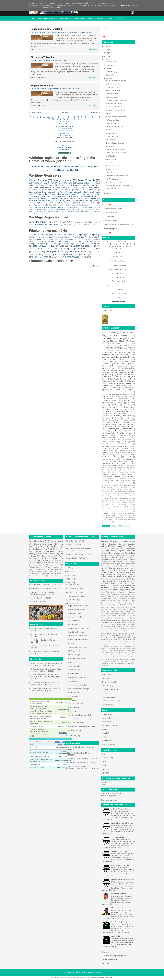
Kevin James (109, 385)
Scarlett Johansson (108, 577)
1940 (89, 235)
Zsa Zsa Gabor (105, 666)
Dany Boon (55, 167)
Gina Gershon (127, 646)
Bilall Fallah (91, 209)
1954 (37, 239)
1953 (31, 239)
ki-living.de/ (63, 726)
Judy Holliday (126, 601)
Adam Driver (131, 492)
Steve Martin (108, 355)
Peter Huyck (80, 212)
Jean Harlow (57, 574)
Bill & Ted (105, 678)
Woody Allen (37, 167)
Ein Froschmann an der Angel (116, 153)
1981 (76, 244)
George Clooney (116, 392)
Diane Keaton (46, 574)
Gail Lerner (90, 225)
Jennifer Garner (124, 562)
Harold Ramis (71, 198)
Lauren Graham (119, 655)
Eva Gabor (107, 646)
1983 (91, 244)
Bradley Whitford (117, 470)
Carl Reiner (49, 183)
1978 (57, 244)
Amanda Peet (130, 612)
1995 (49, 249)
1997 (64, 249)
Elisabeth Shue (128, 642)
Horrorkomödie (107, 722)
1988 (62, 246)
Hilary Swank (124, 648)
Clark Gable (128, 444)
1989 (70, 246)
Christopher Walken (117, 372)
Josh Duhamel (127, 429)
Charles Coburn (125, 498)
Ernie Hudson (109, 448)
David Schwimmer (107, 505)
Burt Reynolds (130, 388)
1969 (67, 241)
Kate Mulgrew (119, 653)
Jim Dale (123, 357)
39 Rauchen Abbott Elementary (77, 762)
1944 (44, 237)
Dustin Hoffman (130, 446)
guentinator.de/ (63, 710)
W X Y (68, 119)
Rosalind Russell (129, 609)
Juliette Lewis (111, 603)
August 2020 (73, 600)
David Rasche (130, 472)
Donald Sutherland (126, 474)
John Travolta (115, 416)
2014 (85, 255)
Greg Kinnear (107, 394)
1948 (70, 237)
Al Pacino (117, 494)
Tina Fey (113, 612)
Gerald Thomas (38, 180)
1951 (89, 237)
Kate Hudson (127, 588)
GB (103, 762)
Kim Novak (127, 653)
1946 (57, 237)
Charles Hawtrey (36, 549)
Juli (107, 78)
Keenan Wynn (121, 377)
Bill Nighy (116, 422)
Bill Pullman (131, 381)
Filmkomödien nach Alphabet (46, 18)
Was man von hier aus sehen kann (78, 548)
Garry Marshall (65, 183)
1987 (53, 246)
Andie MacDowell (107, 614)
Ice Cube (129, 411)
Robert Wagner (126, 433)
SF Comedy (109, 18)
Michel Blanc (113, 487)
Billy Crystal (120, 407)
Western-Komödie (108, 744)
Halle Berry (108, 648)
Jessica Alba (109, 627)
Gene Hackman (123, 448)
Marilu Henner (118, 633)
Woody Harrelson (119, 437)
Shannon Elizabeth (124, 637)
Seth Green (115, 405)
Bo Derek (131, 614)
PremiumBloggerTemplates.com (91, 977)
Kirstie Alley (118, 572)
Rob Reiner (59, 170)
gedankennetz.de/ (63, 702)
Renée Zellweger (107, 609)
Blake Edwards (87, 180)
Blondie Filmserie (108, 682)
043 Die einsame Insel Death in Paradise (45, 646)
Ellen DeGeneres (111, 644)
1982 (83, 244)
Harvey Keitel (113, 450)
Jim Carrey (120, 383)
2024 (106, 46)
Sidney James (108, 520)
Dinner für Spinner (119, 894)
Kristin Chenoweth (129, 629)
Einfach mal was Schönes (75, 554)
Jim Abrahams (59, 196)
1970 (73, 241)
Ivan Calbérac (94, 205)
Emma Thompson (122, 644)
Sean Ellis (89, 212)
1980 (70, 244)
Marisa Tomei (125, 557)
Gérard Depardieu (121, 394)
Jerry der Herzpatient (113, 189)
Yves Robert (60, 192)
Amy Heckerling (38, 222)
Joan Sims (129, 541)
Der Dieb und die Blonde (114, 127)
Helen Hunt (116, 648)
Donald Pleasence (110, 474)
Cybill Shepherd (119, 642)
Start (33, 18)
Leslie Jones (105, 631)
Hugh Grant (119, 411)
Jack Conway (121, 427)
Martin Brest (33, 207)
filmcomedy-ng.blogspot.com (111, 796)
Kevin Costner (116, 513)
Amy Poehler (120, 592)
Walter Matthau (107, 381)
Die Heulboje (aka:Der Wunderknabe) (119, 186)
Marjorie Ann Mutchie (36, 569)
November (110, 65)
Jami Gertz (132, 648)
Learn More (125, 5)
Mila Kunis (110, 592)
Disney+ (65, 145)
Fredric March (130, 424)
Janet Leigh (123, 598)
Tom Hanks (59, 563)
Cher (127, 616)
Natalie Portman (129, 633)
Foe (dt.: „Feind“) (36, 598)
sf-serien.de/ (63, 745)
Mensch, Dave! (117, 908)
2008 (31, 255)
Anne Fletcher (80, 225)
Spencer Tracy (114, 420)
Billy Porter (91, 207)
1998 (71, 249)
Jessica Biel (131, 598)
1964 (31, 241)
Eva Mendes (131, 620)
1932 (41, 235)
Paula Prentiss (109, 607)
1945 (51, 237)
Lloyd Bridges (107, 431)
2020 (61, 257)
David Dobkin (61, 205)
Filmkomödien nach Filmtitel (64, 131)
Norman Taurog (86, 194)
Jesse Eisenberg (121, 479)
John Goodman (127, 453)
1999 (80, 249)
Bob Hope (124, 442)
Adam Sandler (129, 346)
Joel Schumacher (40, 212)
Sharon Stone (115, 661)
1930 (30, 235)
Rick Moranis (107, 418)
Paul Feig (53, 203)
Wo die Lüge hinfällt (119, 851)
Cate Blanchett (111, 583)
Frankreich (106, 758)
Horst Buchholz (115, 507)
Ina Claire (108, 625)
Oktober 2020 (74, 592)
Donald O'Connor (37, 60)
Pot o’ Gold (109, 130)
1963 (32, 32)
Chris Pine (115, 500)
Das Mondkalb (111, 159)
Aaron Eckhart (121, 492)
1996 (56, 249)
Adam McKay (87, 192)
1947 (63, 237)
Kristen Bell (118, 629)
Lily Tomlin (131, 603)
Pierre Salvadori (57, 207)
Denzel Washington (122, 505)
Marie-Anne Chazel (107, 605)
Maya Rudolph (113, 566)
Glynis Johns (62, 32)
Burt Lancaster (113, 498)
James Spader (129, 509)
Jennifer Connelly (115, 650)
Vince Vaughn (127, 379)
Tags (114, 526)
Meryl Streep (125, 566)
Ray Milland (131, 459)
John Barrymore (114, 429)
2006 (83, 252)
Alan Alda (117, 440)
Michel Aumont (120, 431)
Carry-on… (106, 686)
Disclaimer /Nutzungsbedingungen (114, 956)
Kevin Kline (109, 403)
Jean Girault (95, 185)
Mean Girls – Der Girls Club (122, 823)
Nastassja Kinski (130, 657)
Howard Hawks (45, 196)
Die (48, 117)
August (109, 75)
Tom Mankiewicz (61, 209)
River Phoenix (108, 518)
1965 (40, 241)
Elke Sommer (113, 585)
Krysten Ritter (110, 655)
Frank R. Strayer (46, 185)
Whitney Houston (130, 663)
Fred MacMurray (118, 366)
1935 (58, 235)
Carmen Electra (106, 616)
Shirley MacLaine (128, 549)
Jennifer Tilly (117, 588)
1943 (38, 237)
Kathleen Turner (107, 572)
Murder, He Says (111, 123)
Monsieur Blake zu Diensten (123, 880)
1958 (32, 89)
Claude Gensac (34, 574)
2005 (72, 252)
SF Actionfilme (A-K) (64, 133)
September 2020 (75, 596)
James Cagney (107, 479)
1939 (83, 235)
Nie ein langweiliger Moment (115, 110)
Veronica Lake (121, 612)
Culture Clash (107, 714)
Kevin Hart (131, 383)
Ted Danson (115, 463)
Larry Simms (112, 346)
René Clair (109, 461)
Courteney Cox (124, 618)
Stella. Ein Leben (72, 541)
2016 (31, 257)
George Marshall (51, 32)
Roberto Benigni (119, 518)
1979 (64, 244)
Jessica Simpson (119, 627)
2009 (40, 255)
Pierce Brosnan (119, 459)
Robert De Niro (121, 418)
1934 (53, 235)
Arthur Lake (118, 335)
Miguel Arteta (41, 209)
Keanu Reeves (127, 483)
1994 (40, 249)
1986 (44, 246)
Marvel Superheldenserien (64, 126)
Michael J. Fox (128, 457)
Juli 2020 (72, 604)
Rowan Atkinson (130, 518)
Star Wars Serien (64, 124)
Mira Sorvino (121, 657)
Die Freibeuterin (111, 133)
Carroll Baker (110, 642)
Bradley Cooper (123, 496)
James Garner (114, 453)
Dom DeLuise (107, 411)
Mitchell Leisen (71, 194)
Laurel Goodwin (83, 32)
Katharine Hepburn (128, 555)
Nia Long (117, 575)
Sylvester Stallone (108, 492)
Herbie (104, 693)
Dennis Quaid (118, 446)
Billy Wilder (34, 183)
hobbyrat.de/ (63, 717)
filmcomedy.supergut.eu (109, 800)
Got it (134, 5)
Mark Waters (48, 192)
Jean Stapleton (117, 625)
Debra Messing (111, 620)
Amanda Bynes (115, 579)
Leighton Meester (121, 603)
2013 (76, 255)
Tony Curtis (106, 422)
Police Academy (107, 697)
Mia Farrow (51, 576)
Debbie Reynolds (40, 89)
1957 (56, 239)
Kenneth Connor (113, 348)
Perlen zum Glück (112, 136)
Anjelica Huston (124, 551)
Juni (108, 193)
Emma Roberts (121, 620)
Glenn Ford (58, 60)
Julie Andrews (42, 576)
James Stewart (122, 414)
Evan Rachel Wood (117, 646)
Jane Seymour (105, 650)
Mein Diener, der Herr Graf (115, 107)
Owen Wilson (35, 552)
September (110, 72)
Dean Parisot (93, 203)
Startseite (65, 112)
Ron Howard (34, 198)
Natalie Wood (105, 635)
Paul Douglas (63, 89)
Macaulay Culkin (121, 455)
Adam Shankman (65, 190)
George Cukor (83, 183)
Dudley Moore (106, 476)
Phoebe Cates (119, 607)
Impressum (48, 23)
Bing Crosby (112, 496)
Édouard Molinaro (74, 192)
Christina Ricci (110, 596)
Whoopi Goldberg (123, 577)
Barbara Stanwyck (120, 614)
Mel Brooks (74, 167)
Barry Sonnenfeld (65, 203)
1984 (98, 244)
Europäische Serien (64, 138)
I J (67, 117)
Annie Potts (125, 579)
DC (58, 129)
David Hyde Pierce (117, 472)
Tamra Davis (54, 225)
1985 (35, 246)
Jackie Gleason (72, 32)
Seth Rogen (114, 379)
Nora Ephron (59, 222)
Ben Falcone (46, 201)
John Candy (109, 375)
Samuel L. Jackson (109, 435)
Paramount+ (65, 149)
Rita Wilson (118, 609)
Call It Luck (109, 172)
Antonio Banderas (123, 468)
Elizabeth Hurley (129, 570)
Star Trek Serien (64, 122)
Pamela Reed (115, 635)
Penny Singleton (44, 544)
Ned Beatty (121, 515)
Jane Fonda (115, 598)
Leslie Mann (115, 557)
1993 (31, 249)
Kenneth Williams (112, 338)
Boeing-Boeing (111, 169)
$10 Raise (109, 163)
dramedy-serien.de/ (63, 742)
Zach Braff (81, 207)
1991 (87, 246)
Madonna (126, 631)
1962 (89, 239)
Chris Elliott (128, 409)
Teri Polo (109, 640)
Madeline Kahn (124, 564)
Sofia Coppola (68, 225)
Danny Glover (116, 502)
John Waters (51, 212)
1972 (88, 241)
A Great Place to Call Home (122, 809)
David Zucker (80, 190)
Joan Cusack (114, 549)
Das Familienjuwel (112, 179)
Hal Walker (109, 427)
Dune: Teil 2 (35, 602)
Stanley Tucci (127, 420)
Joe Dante (33, 203)
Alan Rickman (128, 440)
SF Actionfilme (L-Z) (64, 135)
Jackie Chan (124, 450)
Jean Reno (131, 372)
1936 (64, 235)
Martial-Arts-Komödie (109, 726)
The (54, 119)
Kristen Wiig (105, 557)
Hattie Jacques (108, 544)
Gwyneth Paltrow (106, 598)
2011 (57, 255)
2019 (54, 257)
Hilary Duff (109, 588)
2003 (49, 252)
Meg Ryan (117, 605)
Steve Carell (110, 370)
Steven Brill (45, 198)
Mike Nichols (57, 194)
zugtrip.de (63, 733)
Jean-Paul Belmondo (108, 511)
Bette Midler (111, 560)
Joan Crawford (130, 627)
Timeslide (104, 783)
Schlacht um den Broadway (115, 150)
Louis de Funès (108, 357)
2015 (94, 255)
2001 (98, 249)
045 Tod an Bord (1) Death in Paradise (44, 634)
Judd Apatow (71, 196)
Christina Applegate (114, 570)
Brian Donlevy (127, 422)
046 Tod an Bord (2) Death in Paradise (44, 628)
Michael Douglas (115, 457)
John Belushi (114, 481)
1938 (77, 235)
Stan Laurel (118, 520)
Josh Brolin (115, 483)
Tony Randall (73, 89)
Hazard (108, 113)
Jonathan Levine (48, 205)
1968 (59, 241)
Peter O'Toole (124, 487)
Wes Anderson (48, 190)
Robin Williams (122, 375)
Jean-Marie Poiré (35, 192)
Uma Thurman (127, 640)
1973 (96, 241)
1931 (36, 235)
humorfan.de (63, 722)
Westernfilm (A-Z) (111, 229)
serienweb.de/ (63, 767)
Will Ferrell (125, 355)
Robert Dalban (110, 433)
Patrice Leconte (44, 207)
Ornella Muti (122, 659)
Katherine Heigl (113, 564)
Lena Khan (44, 227)
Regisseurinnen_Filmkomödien (83, 18)
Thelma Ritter (117, 640)
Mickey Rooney (107, 459)
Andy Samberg (126, 494)
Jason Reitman (34, 205)
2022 (128, 18)
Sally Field (112, 637)
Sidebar (103, 785)
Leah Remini (128, 655)
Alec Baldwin (120, 381)
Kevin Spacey (124, 485)
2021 (69, 257)
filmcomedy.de (81, 972)
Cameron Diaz (125, 581)
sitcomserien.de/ (63, 748)
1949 (76, 237)
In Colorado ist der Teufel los (116, 100)
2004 (60, 252)
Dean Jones (118, 424)
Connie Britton (113, 618)
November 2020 (75, 589)
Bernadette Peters (118, 594)
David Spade (106, 446)
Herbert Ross (93, 190)
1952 (96, 237)
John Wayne (106, 513)
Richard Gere (122, 461)
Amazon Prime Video (65, 147)
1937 (71, 235)
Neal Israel (43, 203)
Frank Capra (71, 201)
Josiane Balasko (106, 601)
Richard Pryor (131, 515)
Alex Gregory (81, 209)
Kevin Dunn (131, 401)
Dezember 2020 (75, 585)
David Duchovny (128, 502)
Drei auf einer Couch (113, 166)
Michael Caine (127, 416)
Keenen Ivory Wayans (109, 485)
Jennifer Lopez (115, 555)
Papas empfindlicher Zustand (46, 29)
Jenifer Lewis (126, 625)
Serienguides (99, 18)
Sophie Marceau (124, 661)
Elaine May (92, 222)
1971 (81, 241)
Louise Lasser (113, 590)
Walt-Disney (106, 705)
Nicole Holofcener (37, 225)
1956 (50, 239)
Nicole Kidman (105, 659)
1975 (37, 244)
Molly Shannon (106, 575)
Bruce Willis (109, 383)
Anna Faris (122, 546)
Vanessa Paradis (120, 663)
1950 (83, 237)
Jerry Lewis (93, 167)
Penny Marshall (77, 222)
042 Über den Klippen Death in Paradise (45, 652)
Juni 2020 (72, 736)
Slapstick (105, 737)
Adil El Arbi (72, 209)
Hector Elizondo (119, 359)
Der (44, 117)
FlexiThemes (60, 977)
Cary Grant (122, 370)
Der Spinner (110, 146)
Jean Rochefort (108, 398)
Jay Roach (94, 198)
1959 (69, 239)
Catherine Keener (121, 560)
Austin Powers (107, 674)
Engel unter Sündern (42, 85)
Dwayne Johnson (122, 390)
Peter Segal (55, 188)
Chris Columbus (80, 203)
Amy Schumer (130, 592)
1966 (46, 241)
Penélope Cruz (125, 635)
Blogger (98, 972)
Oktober (109, 68)
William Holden (118, 466)
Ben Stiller (75, 170)
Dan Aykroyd (129, 348)
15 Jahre (69, 545)
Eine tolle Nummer (112, 94)
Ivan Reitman (79, 185)
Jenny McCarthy (126, 650)
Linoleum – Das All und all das (41, 588)
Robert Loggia (122, 403)
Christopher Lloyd (115, 444)
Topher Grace (106, 466)
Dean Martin (115, 350)
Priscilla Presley (130, 607)
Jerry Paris (82, 201)
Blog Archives (124, 526)
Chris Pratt (125, 500)
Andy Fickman (34, 201)
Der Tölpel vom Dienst (113, 182)
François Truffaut (57, 198)
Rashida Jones (105, 661)
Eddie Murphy (119, 341)
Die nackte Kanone (109, 689)
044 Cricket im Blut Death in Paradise (43, 640)
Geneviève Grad (129, 596)
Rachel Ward (131, 659)
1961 (82, 239)
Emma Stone (124, 585)
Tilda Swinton (113, 568)
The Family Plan (118, 837)
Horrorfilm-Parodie (108, 718)
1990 (78, 246)
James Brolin (118, 509)
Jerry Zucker (93, 201)
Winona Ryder (124, 568)
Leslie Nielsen (54, 567)
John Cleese (125, 481)
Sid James (117, 343)
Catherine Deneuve (118, 616)
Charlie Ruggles (40, 32)
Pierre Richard (124, 352)
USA (90, 32)
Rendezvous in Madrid (114, 91)
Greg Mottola (83, 205)
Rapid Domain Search (107, 977)
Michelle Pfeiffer (129, 572)
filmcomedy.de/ (63, 765)
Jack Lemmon (54, 565)
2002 (37, 252)
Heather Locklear (125, 622)
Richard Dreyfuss (116, 489)
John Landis (39, 188)
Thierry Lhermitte (127, 463)
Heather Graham (114, 622)
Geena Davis (105, 622)
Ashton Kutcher (116, 388)
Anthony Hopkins (107, 468)
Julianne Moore (110, 653)
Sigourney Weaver (109, 551)
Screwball (105, 733)
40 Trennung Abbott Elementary (77, 759)
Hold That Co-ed (111, 156)
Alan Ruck (129, 466)
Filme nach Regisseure (65, 18)
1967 (53, 241)
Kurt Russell (126, 513)
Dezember (110, 62)
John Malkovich (107, 455)
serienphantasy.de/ (63, 760)
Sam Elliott (129, 489)
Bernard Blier (107, 407)
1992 (96, 246)
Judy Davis (117, 601)
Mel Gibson (112, 515)
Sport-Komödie (107, 741)
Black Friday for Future (120, 865)
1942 (31, 237)
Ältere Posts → (95, 112)
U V (59, 119)
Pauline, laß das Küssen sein (116, 117)
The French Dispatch (120, 922)
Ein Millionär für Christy (114, 104)
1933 (47, 235)
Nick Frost (131, 431)
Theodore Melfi (70, 207)
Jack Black (128, 396)
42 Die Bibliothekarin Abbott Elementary (80, 747)
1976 (44, 244)
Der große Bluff (111, 140)
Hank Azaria (117, 476)
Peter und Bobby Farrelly (77, 188)
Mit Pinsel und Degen (113, 120)
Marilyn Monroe (125, 590)
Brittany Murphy (112, 581)
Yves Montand (108, 522)
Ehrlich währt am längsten (115, 143)
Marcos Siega (61, 212)
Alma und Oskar (72, 558)
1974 (31, 244)
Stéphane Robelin (130, 520)
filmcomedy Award (36, 23)
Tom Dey (50, 209)
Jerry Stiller (121, 511)
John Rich (130, 511)
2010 (48, 255)
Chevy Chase (115, 409)
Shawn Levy (63, 185)
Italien (104, 765)
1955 (44, 239)
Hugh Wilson (83, 198)
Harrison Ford (128, 476)
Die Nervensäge (111, 97)
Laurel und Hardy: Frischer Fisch (117, 176)
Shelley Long (105, 612)
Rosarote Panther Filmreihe (112, 701)
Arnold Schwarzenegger (110, 442)
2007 (94, 252)
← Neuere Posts (35, 112)
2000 (88, 249)
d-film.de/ (63, 756)
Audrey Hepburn (106, 594)
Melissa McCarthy (36, 567)
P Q (91, 117)
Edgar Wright (72, 205)
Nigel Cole (71, 212)
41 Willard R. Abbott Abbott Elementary (80, 753)
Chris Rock (108, 390)
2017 (39, 257)
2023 (86, 257)
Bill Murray (130, 343)
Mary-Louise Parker (111, 657)
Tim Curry (124, 435)
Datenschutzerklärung (110, 959)
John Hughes (119, 18)
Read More (93, 49)
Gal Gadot (120, 596)
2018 (46, 257)
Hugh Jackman (128, 507)
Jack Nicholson (107, 414)
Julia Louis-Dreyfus (107, 629)
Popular (106, 526)
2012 (68, 255)
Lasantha (78, 977)
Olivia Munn (114, 659)
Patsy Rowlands (129, 575)
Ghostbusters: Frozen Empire (41, 585)
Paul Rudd (119, 364)
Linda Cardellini (117, 631)
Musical (105, 729)
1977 (50, 244)
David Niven (106, 424)
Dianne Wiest (112, 562)
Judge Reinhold (117, 401)
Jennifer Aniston (127, 544)
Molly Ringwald (125, 605)
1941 (96, 235)
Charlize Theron (123, 583)
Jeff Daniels (123, 398)
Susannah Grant (41, 214)
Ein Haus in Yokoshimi (43, 57)
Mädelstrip (116, 936)
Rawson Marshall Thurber (88, 196)
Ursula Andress (110, 663)
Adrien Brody (127, 405)
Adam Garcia (108, 494)
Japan (104, 769)
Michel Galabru (129, 368)
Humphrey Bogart (107, 509)
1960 (76, 239)
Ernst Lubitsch (59, 201)
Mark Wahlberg (122, 385)
